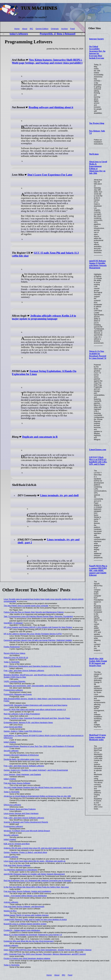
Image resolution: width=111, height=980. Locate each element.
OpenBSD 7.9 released (13, 623)
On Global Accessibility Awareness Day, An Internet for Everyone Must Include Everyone (97, 52)
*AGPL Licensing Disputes (15, 681)
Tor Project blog (97, 123)
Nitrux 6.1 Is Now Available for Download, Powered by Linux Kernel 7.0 (98, 355)
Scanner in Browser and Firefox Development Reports (26, 822)
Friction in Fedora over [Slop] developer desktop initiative (27, 958)
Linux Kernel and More (13, 727)
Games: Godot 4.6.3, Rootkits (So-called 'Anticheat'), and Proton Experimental (36, 770)
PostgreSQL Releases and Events (18, 694)
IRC (31, 29)
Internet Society (97, 39)
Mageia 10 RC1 (10, 911)
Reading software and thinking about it (51, 107)
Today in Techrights (12, 662)
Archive (64, 29)
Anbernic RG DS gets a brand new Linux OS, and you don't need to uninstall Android (38, 848)
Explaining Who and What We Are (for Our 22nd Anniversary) (29, 941)
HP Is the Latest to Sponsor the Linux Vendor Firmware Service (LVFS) (33, 634)
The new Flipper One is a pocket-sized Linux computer (26, 606)
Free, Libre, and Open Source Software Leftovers (24, 671)
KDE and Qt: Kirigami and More (17, 844)
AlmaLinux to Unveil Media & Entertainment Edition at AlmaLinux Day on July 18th (37, 796)
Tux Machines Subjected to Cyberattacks (21, 870)
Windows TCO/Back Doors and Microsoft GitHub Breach (27, 831)
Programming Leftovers (13, 690)
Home (17, 29)
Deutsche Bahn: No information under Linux (22, 759)
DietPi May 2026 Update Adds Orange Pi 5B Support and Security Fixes (98, 662)
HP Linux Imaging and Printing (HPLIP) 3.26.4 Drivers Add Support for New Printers (38, 627)
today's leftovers (19, 34)
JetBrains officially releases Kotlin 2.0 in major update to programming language (44, 317)
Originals (55, 29)
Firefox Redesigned (12, 647)
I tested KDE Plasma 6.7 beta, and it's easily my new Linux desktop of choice (35, 919)
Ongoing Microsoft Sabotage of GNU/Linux (21, 755)
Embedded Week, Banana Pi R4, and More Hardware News (28, 722)
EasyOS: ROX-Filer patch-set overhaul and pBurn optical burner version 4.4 (35, 709)
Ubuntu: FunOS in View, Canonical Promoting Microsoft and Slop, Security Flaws (37, 718)
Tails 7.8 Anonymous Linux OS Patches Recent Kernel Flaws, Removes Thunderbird (38, 616)
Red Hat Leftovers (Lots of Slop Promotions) (22, 714)
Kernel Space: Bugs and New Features (20, 809)
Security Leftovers (11, 751)
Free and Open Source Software (17, 783)
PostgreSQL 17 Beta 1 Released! (58, 34)
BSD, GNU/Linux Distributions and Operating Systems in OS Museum (32, 666)
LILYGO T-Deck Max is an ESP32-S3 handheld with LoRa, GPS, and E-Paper (98, 461)
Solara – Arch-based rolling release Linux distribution (25, 896)
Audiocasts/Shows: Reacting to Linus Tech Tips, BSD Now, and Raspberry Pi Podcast (39, 746)
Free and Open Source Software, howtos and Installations (27, 891)
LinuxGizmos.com (98, 450)
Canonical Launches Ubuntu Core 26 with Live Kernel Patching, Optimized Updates (38, 640)
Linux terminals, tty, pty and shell (59, 495)
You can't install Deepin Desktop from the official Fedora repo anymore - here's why (38, 787)
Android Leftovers (11, 857)
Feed (72, 29)
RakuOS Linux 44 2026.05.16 (16, 658)
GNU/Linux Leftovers (12, 805)
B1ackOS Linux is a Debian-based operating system (25, 924)
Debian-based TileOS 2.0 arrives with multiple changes (26, 915)
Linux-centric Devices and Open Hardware (21, 813)
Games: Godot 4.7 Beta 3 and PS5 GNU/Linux (23, 731)
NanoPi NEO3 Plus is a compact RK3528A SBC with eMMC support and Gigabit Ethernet (98, 571)
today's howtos (10, 742)
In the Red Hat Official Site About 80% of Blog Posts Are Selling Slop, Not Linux (36, 887)
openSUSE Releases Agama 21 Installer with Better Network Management (98, 264)
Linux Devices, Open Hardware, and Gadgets (22, 774)
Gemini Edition (42, 29)
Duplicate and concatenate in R (40, 437)
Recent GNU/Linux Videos (15, 653)
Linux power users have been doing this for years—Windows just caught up (35, 861)
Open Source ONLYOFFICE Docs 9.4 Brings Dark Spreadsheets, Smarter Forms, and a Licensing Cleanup (48, 950)
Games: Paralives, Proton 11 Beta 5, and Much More (25, 852)
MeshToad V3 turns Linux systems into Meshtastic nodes (97, 737)
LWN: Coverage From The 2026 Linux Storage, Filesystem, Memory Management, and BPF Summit (45, 954)
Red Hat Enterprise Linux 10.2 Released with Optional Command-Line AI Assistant (38, 880)
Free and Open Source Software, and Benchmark (24, 906)
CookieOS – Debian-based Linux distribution (22, 930)
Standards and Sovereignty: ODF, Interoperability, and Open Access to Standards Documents (42, 686)
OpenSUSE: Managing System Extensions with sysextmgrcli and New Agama (36, 705)
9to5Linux (94, 154)
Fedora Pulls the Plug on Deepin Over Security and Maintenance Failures (34, 612)
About (25, 29)
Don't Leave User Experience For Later (50, 175)
